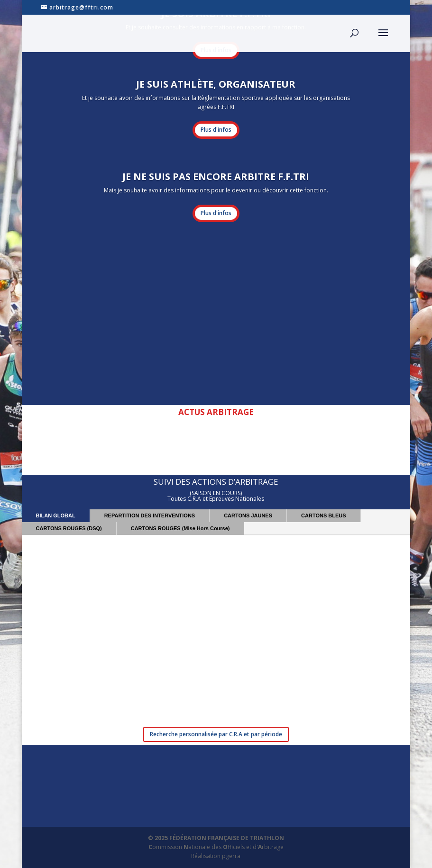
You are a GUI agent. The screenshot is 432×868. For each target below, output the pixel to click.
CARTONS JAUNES (248, 515)
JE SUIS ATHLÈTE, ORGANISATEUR (216, 84)
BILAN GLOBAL (56, 515)
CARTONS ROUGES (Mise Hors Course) (180, 528)
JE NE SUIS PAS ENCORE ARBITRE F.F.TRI (216, 176)
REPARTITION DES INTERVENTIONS (150, 515)
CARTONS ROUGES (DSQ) (69, 528)
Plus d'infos (216, 130)
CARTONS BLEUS (324, 515)
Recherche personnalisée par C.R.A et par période (216, 734)
